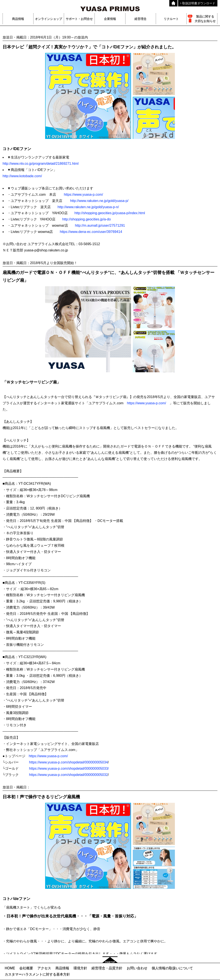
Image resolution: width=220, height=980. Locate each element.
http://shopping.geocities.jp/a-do (87, 219)
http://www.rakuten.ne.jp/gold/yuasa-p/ (99, 201)
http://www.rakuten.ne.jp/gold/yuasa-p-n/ (88, 207)
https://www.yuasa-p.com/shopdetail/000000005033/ (69, 768)
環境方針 (80, 968)
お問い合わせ (137, 968)
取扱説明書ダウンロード (198, 3)
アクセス (44, 968)
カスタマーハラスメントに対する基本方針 (37, 974)
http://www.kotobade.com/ (22, 176)
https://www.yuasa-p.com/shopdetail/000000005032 (68, 775)
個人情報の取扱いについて (172, 968)
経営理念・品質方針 (107, 968)
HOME (10, 968)
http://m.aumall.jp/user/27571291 (100, 225)
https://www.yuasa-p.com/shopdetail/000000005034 (68, 762)
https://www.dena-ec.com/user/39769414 (91, 232)
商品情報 (62, 968)
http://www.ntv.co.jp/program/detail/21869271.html (41, 164)
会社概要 (26, 968)
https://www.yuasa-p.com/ (83, 195)
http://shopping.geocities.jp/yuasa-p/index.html (110, 213)
